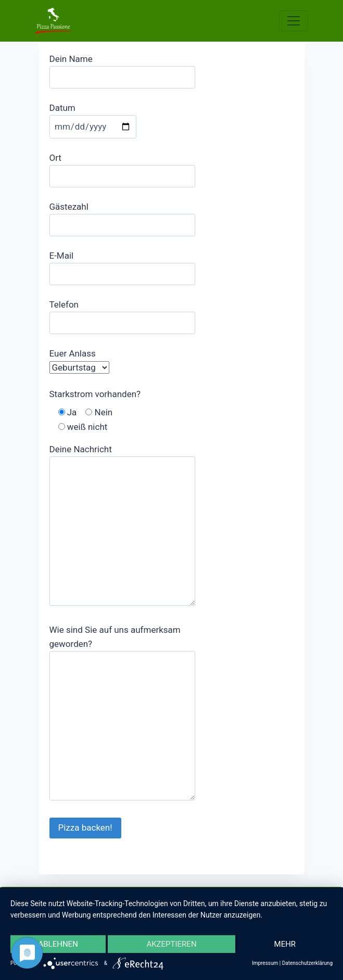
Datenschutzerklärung (307, 963)
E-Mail (122, 265)
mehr (285, 944)
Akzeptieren (171, 944)
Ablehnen (58, 944)
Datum (93, 117)
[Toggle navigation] (294, 21)
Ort (122, 167)
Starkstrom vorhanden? (95, 394)
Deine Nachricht (122, 526)
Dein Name (122, 68)
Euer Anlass (79, 360)
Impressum (265, 963)
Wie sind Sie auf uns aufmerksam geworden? (122, 714)
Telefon (122, 314)
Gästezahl (122, 216)
